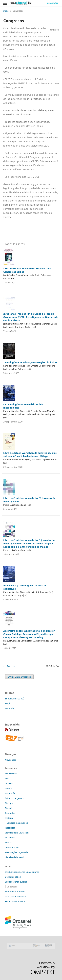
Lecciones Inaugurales (16, 882)
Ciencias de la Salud (14, 857)
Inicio (6, 11)
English (9, 703)
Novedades (11, 760)
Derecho (9, 788)
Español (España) (15, 699)
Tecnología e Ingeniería (16, 852)
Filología (9, 803)
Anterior (11, 666)
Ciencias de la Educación (17, 833)
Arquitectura (11, 774)
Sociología (10, 838)
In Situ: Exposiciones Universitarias (22, 872)
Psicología (10, 828)
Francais (10, 708)
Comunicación (12, 847)
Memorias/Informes (15, 892)
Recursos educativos (15, 901)
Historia (9, 818)
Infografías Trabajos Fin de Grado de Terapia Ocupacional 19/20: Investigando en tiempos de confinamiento (31, 317)
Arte (7, 779)
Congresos (12, 887)
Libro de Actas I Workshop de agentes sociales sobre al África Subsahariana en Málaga (30, 455)
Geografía (10, 813)
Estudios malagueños (17, 823)
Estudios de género (14, 798)
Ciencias (9, 783)
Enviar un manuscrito (19, 677)
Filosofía (9, 808)
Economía (10, 793)
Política (9, 843)
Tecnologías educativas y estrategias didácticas (30, 362)
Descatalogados (13, 877)
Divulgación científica (15, 896)
